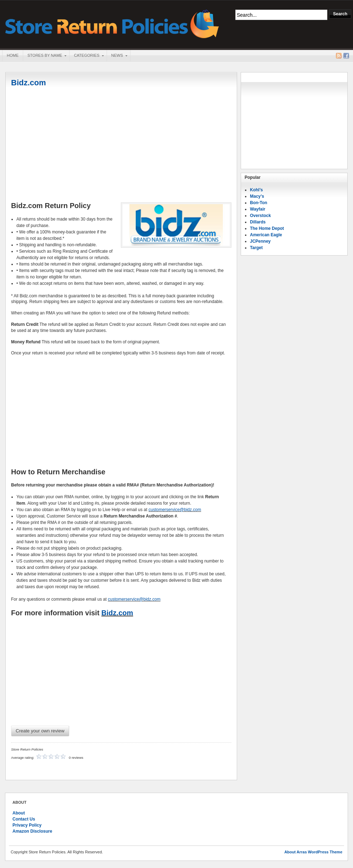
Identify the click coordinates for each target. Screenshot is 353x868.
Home (13, 55)
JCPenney (260, 241)
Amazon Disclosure (32, 831)
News (117, 56)
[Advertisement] (121, 145)
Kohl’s (256, 190)
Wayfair (258, 209)
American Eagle (266, 235)
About (19, 813)
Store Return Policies (112, 23)
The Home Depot (267, 228)
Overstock (260, 216)
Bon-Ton (259, 203)
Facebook (346, 56)
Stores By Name (45, 56)
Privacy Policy (27, 825)
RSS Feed (339, 56)
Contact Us (24, 819)
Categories (86, 56)
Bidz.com (29, 83)
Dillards (258, 222)
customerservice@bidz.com (175, 510)
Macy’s (257, 196)
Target (256, 248)
